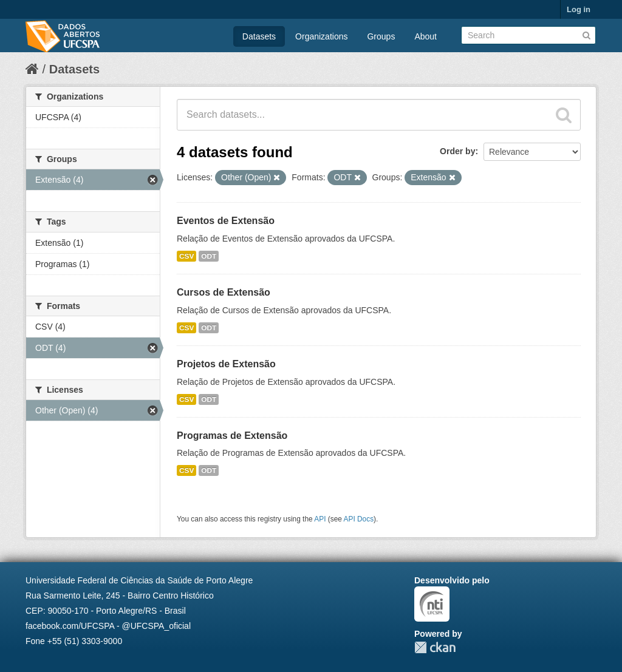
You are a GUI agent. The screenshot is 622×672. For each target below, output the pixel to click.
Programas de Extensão (232, 436)
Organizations (321, 36)
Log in (579, 9)
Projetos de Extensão (226, 364)
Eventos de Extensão (226, 221)
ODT (209, 256)
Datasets (259, 36)
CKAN (435, 647)
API (320, 519)
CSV (186, 256)
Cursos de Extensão (224, 292)
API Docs (359, 519)
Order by (457, 151)
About (425, 36)
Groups (381, 36)
